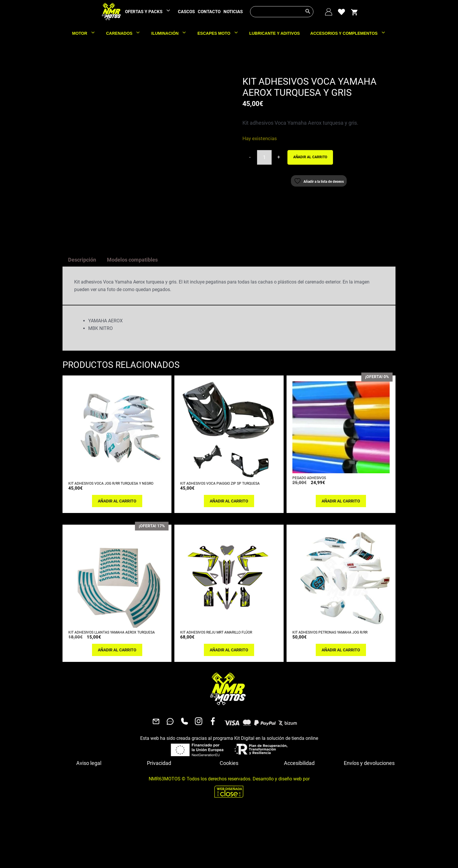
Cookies (229, 819)
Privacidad (159, 819)
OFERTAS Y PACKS (151, 12)
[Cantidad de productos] (264, 157)
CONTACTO (209, 12)
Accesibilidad (299, 819)
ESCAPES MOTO (221, 33)
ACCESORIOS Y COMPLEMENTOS (351, 33)
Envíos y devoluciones (369, 819)
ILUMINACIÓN (172, 33)
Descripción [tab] (82, 315)
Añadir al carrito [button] (117, 556)
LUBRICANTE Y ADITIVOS (274, 33)
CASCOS (186, 12)
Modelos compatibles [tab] (132, 315)
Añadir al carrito (310, 157)
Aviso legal (89, 819)
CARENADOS (126, 33)
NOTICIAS (233, 12)
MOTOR (86, 33)
